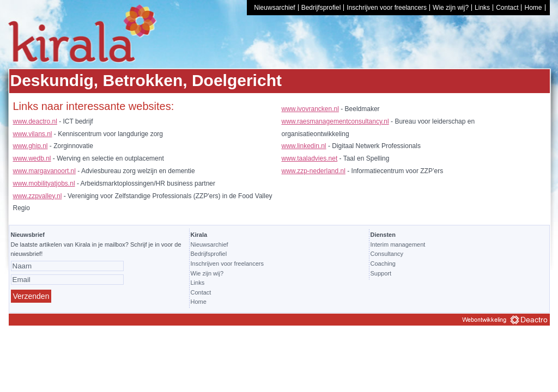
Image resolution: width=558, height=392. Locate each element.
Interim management (398, 244)
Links (482, 8)
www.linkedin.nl (304, 146)
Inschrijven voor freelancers (387, 8)
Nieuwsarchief (274, 8)
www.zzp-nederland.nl (314, 171)
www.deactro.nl (35, 121)
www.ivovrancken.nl (310, 109)
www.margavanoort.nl (44, 171)
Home (533, 8)
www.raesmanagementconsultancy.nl (335, 121)
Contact (507, 8)
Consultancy (387, 254)
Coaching (383, 264)
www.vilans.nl (33, 134)
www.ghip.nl (31, 146)
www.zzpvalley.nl (38, 196)
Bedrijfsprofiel (321, 8)
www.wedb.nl (32, 158)
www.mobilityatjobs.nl (44, 183)
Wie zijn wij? (451, 8)
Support (381, 273)
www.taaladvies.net (310, 158)
